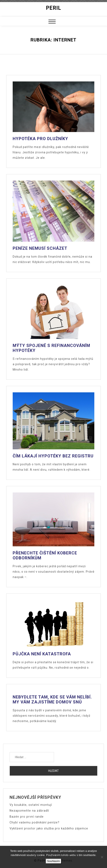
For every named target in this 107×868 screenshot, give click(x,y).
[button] (52, 22)
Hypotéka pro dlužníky (40, 139)
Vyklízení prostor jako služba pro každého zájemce (48, 828)
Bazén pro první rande (26, 816)
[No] (102, 857)
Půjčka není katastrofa (42, 654)
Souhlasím (53, 861)
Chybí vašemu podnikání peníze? (34, 822)
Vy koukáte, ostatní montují (30, 805)
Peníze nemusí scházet (40, 248)
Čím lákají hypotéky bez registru (53, 456)
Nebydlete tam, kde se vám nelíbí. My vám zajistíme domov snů (52, 699)
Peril (53, 8)
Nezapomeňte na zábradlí (29, 811)
